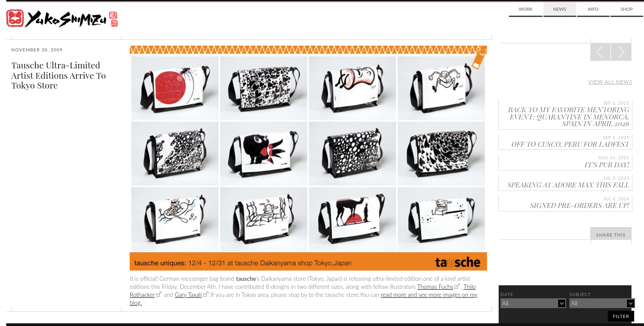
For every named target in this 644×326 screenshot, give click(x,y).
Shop (627, 9)
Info (593, 9)
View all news (610, 82)
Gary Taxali (188, 295)
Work (526, 9)
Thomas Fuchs (435, 287)
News (560, 9)
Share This (611, 235)
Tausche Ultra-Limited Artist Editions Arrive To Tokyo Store (58, 75)
